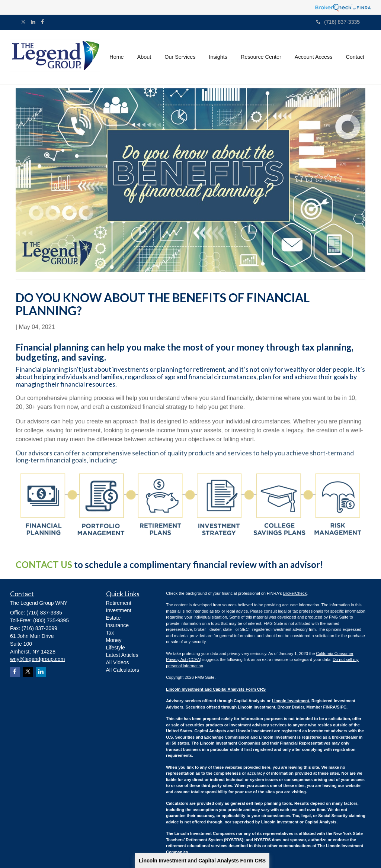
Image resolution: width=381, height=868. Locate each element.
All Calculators (123, 670)
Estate (113, 618)
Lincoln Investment (291, 701)
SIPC (342, 707)
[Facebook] (42, 22)
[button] (144, 57)
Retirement (119, 603)
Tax (110, 633)
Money (114, 640)
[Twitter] (23, 22)
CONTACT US (44, 564)
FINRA (330, 707)
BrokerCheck (295, 593)
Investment (119, 610)
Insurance (117, 625)
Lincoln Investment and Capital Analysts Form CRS (202, 861)
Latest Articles (122, 655)
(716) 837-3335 (338, 22)
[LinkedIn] (33, 22)
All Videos (118, 662)
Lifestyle (116, 648)
